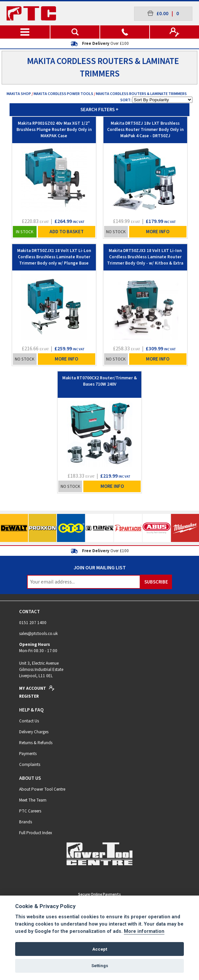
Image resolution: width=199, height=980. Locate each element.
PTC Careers (30, 811)
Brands (26, 822)
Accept (100, 949)
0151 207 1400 (33, 623)
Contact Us (29, 721)
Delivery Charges (34, 732)
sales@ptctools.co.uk (38, 633)
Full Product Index (36, 833)
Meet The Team (33, 800)
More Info (158, 232)
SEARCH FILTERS (99, 110)
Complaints (30, 764)
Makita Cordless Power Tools (63, 94)
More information (144, 931)
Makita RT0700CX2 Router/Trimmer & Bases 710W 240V (100, 381)
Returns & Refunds (36, 743)
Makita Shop (19, 94)
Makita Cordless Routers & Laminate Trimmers (141, 94)
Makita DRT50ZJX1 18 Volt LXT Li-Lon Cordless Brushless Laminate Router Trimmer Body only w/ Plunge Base (54, 257)
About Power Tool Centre (42, 789)
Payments (28, 754)
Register (29, 696)
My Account (37, 688)
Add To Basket (67, 232)
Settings (100, 966)
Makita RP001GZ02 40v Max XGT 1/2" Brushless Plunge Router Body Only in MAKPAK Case (54, 129)
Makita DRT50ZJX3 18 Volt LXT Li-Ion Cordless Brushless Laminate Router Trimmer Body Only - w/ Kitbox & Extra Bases (145, 259)
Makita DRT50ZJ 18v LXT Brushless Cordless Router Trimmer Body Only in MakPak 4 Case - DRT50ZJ (145, 129)
